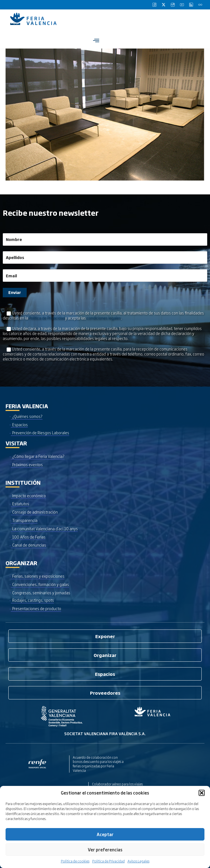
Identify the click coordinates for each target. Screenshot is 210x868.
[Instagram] (173, 5)
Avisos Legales (138, 861)
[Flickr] (200, 5)
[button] (202, 793)
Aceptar (105, 834)
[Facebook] (154, 5)
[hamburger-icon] (96, 40)
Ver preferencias (105, 850)
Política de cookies (75, 861)
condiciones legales (104, 318)
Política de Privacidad (108, 861)
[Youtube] (182, 5)
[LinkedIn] (191, 5)
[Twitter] (164, 5)
